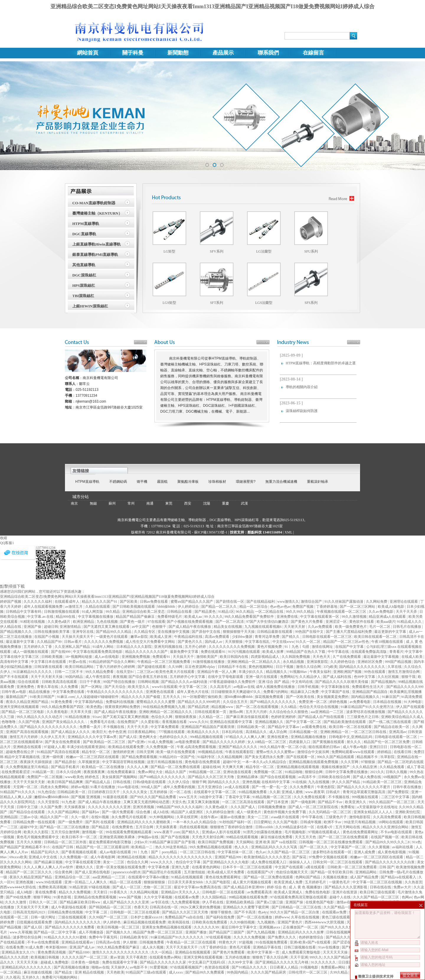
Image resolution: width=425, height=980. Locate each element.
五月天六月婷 (257, 712)
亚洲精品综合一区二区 (73, 877)
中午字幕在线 (339, 652)
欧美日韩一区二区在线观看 (351, 727)
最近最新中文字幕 (21, 642)
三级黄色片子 (337, 817)
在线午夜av (210, 817)
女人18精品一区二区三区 (267, 742)
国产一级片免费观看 (118, 812)
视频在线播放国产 (336, 767)
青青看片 (396, 652)
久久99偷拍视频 (243, 922)
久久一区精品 (162, 952)
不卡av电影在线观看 (397, 832)
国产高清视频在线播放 (72, 967)
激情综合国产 (312, 602)
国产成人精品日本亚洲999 (244, 887)
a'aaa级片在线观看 (285, 817)
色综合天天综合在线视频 (319, 707)
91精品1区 (226, 612)
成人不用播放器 (91, 932)
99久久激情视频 (355, 617)
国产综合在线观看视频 (278, 777)
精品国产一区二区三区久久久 (29, 872)
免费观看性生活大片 (368, 687)
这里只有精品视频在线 (165, 762)
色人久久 (242, 847)
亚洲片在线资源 (345, 892)
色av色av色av (280, 607)
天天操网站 (245, 842)
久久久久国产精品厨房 (269, 972)
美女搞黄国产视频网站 (120, 777)
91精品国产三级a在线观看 (146, 972)
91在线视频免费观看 (272, 942)
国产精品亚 (101, 827)
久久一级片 (80, 817)
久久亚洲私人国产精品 (73, 647)
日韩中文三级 (28, 807)
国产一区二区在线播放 (255, 917)
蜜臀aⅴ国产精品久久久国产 (192, 602)
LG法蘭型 (264, 251)
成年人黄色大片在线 (193, 692)
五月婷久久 (31, 977)
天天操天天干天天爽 (33, 907)
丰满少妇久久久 (251, 672)
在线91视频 (100, 817)
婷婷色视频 (339, 702)
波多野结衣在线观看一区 (332, 852)
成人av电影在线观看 (116, 852)
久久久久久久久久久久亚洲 (110, 807)
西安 (188, 503)
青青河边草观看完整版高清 (364, 792)
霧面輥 (162, 482)
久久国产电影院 (218, 882)
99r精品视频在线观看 (207, 737)
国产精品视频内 (384, 682)
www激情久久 (288, 602)
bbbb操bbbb (167, 607)
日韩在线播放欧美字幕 (52, 632)
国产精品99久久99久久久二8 (388, 842)
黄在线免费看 (46, 892)
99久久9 (276, 912)
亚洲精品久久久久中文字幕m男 (92, 737)
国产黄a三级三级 (270, 902)
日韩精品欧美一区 (252, 727)
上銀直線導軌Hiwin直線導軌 (97, 244)
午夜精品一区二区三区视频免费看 (164, 662)
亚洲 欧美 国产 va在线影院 (276, 842)
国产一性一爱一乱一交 (270, 787)
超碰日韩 (51, 627)
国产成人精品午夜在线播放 (190, 627)
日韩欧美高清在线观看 (60, 682)
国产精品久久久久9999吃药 (199, 702)
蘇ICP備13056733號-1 (211, 532)
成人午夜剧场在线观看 (69, 907)
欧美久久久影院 (36, 832)
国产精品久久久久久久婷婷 (224, 742)
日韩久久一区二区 (44, 902)
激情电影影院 (360, 817)
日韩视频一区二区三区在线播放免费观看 (331, 842)
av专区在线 (160, 902)
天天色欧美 (115, 972)
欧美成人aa (194, 617)
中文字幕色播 (159, 867)
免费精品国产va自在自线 (184, 917)
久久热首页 (413, 882)
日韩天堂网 (146, 752)
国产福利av (91, 812)
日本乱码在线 (233, 732)
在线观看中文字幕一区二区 (215, 792)
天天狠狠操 (234, 642)
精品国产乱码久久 (45, 852)
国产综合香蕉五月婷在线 (148, 677)
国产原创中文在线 (206, 632)
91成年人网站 (103, 647)
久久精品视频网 (230, 757)
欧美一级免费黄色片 (351, 627)
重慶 (225, 503)
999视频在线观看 (366, 797)
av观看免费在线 (315, 727)
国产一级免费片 (71, 822)
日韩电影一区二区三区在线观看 (135, 912)
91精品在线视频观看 (188, 877)
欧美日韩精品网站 (80, 667)
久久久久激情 (16, 902)
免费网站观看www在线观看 (353, 752)
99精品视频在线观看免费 (249, 897)
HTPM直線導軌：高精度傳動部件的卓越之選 (321, 363)
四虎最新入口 (300, 742)
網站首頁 (88, 53)
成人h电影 (25, 892)
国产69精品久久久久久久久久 (273, 702)
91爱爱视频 (159, 967)
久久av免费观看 (321, 627)
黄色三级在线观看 (336, 917)
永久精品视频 (294, 662)
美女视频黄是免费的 (333, 697)
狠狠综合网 (314, 772)
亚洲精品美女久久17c (19, 952)
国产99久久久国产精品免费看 (154, 797)
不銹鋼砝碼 (118, 482)
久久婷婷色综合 (343, 662)
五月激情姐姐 (195, 872)
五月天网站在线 (348, 827)
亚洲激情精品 (71, 627)
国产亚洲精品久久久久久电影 (226, 862)
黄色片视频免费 (270, 647)
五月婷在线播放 (238, 957)
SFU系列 (311, 251)
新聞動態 (178, 53)
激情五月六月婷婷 (24, 737)
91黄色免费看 (62, 702)
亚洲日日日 (379, 747)
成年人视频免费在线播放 (276, 687)
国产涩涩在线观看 (348, 942)
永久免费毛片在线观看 (129, 817)
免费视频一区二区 (268, 772)
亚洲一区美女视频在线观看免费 (121, 867)
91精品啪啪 (294, 772)
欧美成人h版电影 (392, 607)
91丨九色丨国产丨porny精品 (156, 852)
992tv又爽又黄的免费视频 (201, 907)
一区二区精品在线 (270, 612)
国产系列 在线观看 (100, 822)
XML (288, 532)
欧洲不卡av (333, 822)
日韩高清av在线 (108, 942)
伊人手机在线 (213, 902)
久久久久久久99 (207, 927)
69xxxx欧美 (18, 857)
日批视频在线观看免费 (35, 922)
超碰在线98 (211, 767)
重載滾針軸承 (318, 482)
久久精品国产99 (50, 642)
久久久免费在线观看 (310, 797)
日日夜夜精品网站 (142, 732)
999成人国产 (151, 787)
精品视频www (223, 707)
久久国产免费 (52, 807)
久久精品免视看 (392, 767)
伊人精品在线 (11, 627)
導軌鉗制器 (197, 520)
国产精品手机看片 (66, 767)
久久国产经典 (29, 722)
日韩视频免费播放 (272, 807)
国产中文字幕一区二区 (304, 722)
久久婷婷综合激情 (220, 812)
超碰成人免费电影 (55, 962)
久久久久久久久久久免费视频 (232, 647)
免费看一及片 (90, 727)
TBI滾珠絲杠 (83, 296)
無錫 (93, 503)
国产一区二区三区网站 (358, 607)
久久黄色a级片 (59, 622)
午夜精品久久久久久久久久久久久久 (116, 692)
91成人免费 (35, 947)
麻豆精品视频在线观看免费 (145, 922)
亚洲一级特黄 (53, 757)
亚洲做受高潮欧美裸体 (118, 837)
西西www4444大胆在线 (18, 887)
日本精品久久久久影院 (134, 647)
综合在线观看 (29, 682)
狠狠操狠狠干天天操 (239, 632)
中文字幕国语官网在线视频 (124, 762)
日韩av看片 (73, 642)
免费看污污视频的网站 (60, 977)
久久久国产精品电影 (340, 957)
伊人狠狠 (130, 942)
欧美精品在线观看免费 (126, 747)
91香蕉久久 (119, 892)
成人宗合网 (278, 732)
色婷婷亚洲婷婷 (284, 717)
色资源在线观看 (217, 967)
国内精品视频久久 (366, 697)
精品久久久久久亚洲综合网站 (386, 827)
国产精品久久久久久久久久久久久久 (49, 727)
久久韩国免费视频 (296, 657)
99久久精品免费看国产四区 (63, 707)
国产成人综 (128, 737)
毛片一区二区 (380, 627)
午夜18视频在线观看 (388, 642)
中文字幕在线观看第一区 (320, 617)
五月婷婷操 (159, 792)
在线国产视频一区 (385, 837)
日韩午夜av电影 (14, 692)
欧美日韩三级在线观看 (378, 892)
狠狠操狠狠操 (155, 882)
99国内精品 (75, 677)
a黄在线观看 (316, 867)
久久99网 (176, 667)
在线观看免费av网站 (166, 957)
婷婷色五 (93, 777)
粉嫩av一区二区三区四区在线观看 (93, 757)
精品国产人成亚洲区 (188, 812)
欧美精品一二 (142, 847)
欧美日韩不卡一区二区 (80, 837)
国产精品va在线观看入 (399, 877)
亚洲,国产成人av (82, 947)
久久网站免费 (377, 602)
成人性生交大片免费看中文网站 (151, 642)
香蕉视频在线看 (175, 722)
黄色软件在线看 (362, 622)
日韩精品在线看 (180, 612)
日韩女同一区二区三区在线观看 (338, 862)
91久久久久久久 (324, 962)
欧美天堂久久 (139, 687)
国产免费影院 (399, 792)
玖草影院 (388, 757)
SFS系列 (311, 303)
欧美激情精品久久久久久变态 (267, 857)
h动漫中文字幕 (211, 797)
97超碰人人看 (55, 747)
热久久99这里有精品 (172, 847)
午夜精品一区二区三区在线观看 (192, 942)
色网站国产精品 (308, 877)
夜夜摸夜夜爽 (95, 772)
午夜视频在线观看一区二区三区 (342, 612)
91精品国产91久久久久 (18, 792)
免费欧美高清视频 (53, 887)
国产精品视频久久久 (16, 632)
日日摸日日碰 (349, 962)
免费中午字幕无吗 (103, 937)
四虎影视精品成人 (265, 657)
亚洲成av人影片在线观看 (222, 832)
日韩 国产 (387, 867)
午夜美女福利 (321, 672)
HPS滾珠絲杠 (84, 285)
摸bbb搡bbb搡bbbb (239, 697)
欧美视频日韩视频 (45, 957)
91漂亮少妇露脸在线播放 (263, 832)
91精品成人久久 (410, 622)
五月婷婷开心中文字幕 (188, 677)
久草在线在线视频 (306, 917)
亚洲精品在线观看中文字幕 (232, 722)
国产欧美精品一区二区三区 (105, 742)
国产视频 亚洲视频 (86, 797)
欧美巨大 (99, 732)
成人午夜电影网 (103, 857)
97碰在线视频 (100, 887)
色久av (261, 852)
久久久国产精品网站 (64, 812)
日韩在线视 (122, 782)
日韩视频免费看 (152, 942)
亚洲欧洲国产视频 (348, 672)
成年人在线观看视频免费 (44, 607)
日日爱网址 (262, 822)
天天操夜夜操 (75, 807)
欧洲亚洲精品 (84, 622)
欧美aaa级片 (386, 622)
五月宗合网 (145, 827)
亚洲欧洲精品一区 (335, 732)
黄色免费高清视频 (52, 952)
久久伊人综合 (179, 782)
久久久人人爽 (138, 767)
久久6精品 (289, 707)
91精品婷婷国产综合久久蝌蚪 (112, 662)
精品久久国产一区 (55, 817)
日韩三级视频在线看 (300, 947)
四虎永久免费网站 (55, 787)
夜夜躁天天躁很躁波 (36, 762)
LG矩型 (169, 251)
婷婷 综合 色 (277, 887)
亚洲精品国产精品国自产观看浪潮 (208, 727)
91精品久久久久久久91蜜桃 (66, 937)
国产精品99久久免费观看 (205, 972)
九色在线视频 (108, 622)
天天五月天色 (306, 837)
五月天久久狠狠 (29, 842)
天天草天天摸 (81, 712)
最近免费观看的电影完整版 (111, 842)
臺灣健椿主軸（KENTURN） (97, 213)
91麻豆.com (66, 697)
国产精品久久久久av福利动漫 (184, 682)
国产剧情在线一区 (230, 602)
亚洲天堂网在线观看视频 (203, 957)
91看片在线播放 (103, 787)
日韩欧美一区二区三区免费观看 (353, 867)
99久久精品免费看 (100, 672)
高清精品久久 (257, 732)
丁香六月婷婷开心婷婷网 (116, 667)
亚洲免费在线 (288, 617)
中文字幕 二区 (97, 912)
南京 (74, 503)
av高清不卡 (308, 777)
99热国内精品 (238, 972)
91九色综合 (47, 792)
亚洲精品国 (9, 817)
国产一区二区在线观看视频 (258, 707)
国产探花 (300, 857)
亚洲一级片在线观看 (262, 677)
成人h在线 (161, 812)
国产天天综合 (116, 687)
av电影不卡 (139, 967)
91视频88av (299, 672)
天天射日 (101, 892)
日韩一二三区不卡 (69, 672)
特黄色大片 (228, 942)
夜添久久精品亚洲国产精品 (28, 702)
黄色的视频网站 (261, 667)
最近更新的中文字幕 (391, 632)
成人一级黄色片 (249, 812)
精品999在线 (66, 617)
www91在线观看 (165, 687)
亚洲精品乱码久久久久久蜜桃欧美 (144, 822)
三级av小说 (29, 817)
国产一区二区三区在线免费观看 (344, 837)
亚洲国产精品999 (228, 857)
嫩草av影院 (140, 637)
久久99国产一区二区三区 (109, 917)
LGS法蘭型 (264, 303)
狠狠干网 (199, 782)
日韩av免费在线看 (154, 602)
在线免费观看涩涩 (16, 772)
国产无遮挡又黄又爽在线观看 (107, 627)
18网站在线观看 (391, 822)
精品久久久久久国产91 (100, 602)
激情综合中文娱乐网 (314, 752)
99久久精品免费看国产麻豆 (119, 947)
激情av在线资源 (349, 902)
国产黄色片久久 (191, 642)
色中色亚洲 (117, 732)
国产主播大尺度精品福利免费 (349, 632)
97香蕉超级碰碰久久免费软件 (233, 682)
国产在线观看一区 (301, 757)
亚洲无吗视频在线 (169, 647)
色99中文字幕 (365, 677)
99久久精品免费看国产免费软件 (250, 617)
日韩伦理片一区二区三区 (308, 972)
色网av (407, 897)
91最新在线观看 (116, 797)
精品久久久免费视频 (75, 892)
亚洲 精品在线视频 (90, 972)
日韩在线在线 (381, 887)
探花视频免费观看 (270, 697)
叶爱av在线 (78, 662)
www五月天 (188, 797)
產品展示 (223, 53)
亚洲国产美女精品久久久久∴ (65, 722)
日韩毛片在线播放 (407, 627)
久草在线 (395, 667)
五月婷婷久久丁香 (38, 647)
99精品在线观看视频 (242, 837)
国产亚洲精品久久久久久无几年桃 (282, 962)
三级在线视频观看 (73, 917)
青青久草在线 (48, 687)
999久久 (316, 957)
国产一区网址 (92, 687)
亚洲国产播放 (196, 932)
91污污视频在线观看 (245, 652)
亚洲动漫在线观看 (238, 772)
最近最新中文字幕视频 (381, 657)
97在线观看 (156, 622)
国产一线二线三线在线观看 (390, 722)
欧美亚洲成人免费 (289, 882)
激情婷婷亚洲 (124, 752)
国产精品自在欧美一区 (392, 727)
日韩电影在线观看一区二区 (396, 737)
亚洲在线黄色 (278, 737)
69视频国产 (393, 777)
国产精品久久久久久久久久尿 (163, 962)
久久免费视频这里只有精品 (28, 767)
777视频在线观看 (172, 732)
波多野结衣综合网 (28, 937)
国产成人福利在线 (337, 677)
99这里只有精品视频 (360, 822)
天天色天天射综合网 (208, 837)
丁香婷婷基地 (327, 607)
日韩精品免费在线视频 (66, 912)
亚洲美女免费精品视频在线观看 (167, 927)
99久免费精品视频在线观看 (211, 847)
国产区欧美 (129, 602)
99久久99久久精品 (300, 612)
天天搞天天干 (184, 657)
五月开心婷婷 (196, 647)
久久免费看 (70, 687)
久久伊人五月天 (53, 737)
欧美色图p (95, 707)
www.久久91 (199, 722)
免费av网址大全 (151, 772)
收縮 (4, 538)
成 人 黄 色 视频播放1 (306, 887)
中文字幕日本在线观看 (49, 662)
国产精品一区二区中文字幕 (55, 932)
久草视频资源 (89, 762)
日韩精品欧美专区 (134, 937)
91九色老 (69, 802)
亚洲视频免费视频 (136, 657)
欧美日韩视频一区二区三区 (119, 927)
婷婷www (282, 917)
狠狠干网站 (43, 897)
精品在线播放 (40, 692)
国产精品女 (64, 972)
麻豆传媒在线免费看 (277, 837)
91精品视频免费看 (253, 792)
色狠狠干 (160, 627)
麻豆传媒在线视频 (38, 972)
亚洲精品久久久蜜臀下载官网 (246, 907)
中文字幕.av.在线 (41, 617)
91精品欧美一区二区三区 (383, 782)
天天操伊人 (120, 967)
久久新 (275, 792)
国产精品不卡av (331, 802)
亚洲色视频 (251, 782)
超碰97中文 (232, 762)
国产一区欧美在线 (301, 697)
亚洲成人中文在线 (43, 857)
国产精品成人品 (98, 782)
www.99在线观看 (49, 882)
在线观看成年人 (67, 602)
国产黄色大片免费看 (307, 622)
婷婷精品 (385, 752)
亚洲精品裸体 (248, 777)
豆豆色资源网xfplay (200, 667)
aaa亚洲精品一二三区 (327, 712)
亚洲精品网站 (366, 872)
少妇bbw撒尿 (243, 637)
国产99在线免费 (19, 897)
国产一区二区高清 (230, 622)
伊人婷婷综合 (189, 607)
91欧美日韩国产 (43, 697)
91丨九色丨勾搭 (297, 647)
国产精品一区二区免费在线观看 (176, 767)
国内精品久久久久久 (224, 782)
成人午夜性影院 (98, 677)
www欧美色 (74, 777)
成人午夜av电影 (355, 747)
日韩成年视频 (311, 822)
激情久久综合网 (309, 667)
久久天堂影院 (49, 802)
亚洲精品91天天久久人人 (181, 892)
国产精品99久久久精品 (114, 632)
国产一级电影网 (304, 802)
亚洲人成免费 (365, 852)
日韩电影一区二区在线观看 (224, 892)
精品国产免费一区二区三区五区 (158, 932)
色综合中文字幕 (188, 862)
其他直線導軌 (84, 265)
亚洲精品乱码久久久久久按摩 (301, 932)
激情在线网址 (323, 647)
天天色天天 (322, 657)
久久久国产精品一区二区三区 (376, 897)
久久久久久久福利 (38, 602)
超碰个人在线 (340, 897)
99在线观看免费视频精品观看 (129, 832)
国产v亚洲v (137, 742)
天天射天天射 (295, 627)
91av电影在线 (128, 787)
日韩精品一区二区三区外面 (66, 842)
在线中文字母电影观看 (226, 677)
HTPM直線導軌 (86, 224)
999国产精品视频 (399, 662)
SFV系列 (217, 251)
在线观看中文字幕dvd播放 (149, 877)
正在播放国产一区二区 (301, 927)
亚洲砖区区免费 (370, 662)
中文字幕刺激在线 (336, 687)
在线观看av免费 (187, 897)
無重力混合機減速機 (281, 482)
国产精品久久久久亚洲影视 (346, 887)
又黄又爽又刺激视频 (204, 802)
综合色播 (144, 812)
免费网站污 (289, 677)
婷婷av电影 (80, 787)
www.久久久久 (162, 862)
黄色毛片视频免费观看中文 (38, 837)
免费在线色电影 (318, 892)
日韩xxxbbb (265, 827)
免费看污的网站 (276, 692)
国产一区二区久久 (314, 847)
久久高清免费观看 (388, 817)
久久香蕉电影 (58, 712)
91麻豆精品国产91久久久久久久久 (178, 937)
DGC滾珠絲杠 (84, 275)
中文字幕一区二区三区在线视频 (378, 882)
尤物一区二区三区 (158, 887)
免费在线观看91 (214, 652)
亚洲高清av (398, 732)
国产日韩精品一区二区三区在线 (297, 907)
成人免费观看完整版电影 (301, 952)
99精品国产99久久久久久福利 (180, 807)
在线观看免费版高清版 (369, 652)
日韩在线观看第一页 (211, 712)
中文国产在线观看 (289, 867)
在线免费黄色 (123, 827)
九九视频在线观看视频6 (263, 627)
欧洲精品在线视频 (132, 857)
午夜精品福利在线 (189, 637)
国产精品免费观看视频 (140, 757)
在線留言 (313, 53)
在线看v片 (325, 827)
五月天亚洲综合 (210, 787)
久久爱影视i (151, 722)
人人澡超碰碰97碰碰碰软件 (98, 697)
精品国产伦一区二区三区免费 (387, 742)
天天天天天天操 (336, 952)
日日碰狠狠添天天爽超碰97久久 (236, 692)
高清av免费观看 (218, 637)
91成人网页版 (93, 612)
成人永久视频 (153, 947)
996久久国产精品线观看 (336, 757)
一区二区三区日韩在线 (369, 732)
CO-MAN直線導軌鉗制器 (94, 203)
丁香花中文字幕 (238, 797)
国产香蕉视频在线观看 (80, 852)
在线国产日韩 (63, 847)
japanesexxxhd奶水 (127, 872)
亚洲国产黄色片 (290, 922)
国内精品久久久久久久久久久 (363, 667)
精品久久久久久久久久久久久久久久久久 (181, 857)
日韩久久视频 (397, 772)
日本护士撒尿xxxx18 (147, 917)
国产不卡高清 (245, 912)
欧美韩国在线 (179, 922)
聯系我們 (268, 53)
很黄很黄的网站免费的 (123, 707)
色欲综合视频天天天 (292, 872)
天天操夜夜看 (167, 827)
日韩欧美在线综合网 (335, 777)
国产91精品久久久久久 (250, 967)
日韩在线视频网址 (341, 932)
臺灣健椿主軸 (174, 520)
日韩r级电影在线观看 (150, 782)
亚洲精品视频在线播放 (309, 737)
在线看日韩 (403, 752)
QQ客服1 (7, 543)
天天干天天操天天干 (182, 947)
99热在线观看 (375, 672)
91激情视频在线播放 (209, 662)
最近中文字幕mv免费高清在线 (198, 887)
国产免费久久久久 (282, 937)
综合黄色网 (64, 872)
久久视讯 (13, 977)
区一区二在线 (181, 792)
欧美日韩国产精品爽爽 (66, 782)
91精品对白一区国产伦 (178, 757)
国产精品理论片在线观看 (162, 872)
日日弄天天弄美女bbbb (186, 882)
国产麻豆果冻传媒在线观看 (248, 717)
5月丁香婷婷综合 (214, 947)
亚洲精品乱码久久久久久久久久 (27, 967)
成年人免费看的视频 (180, 787)
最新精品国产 (17, 697)
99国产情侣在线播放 (120, 682)
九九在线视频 (319, 782)
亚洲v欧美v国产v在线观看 (311, 942)
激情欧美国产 (207, 657)
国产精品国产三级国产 (227, 932)
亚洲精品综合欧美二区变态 (144, 612)
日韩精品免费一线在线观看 (35, 822)
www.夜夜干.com (167, 832)
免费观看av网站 (334, 967)
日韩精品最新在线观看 (275, 632)
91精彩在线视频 (33, 622)
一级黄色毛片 (340, 882)
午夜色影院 (326, 787)
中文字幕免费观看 (165, 727)
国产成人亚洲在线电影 (93, 872)
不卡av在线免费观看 (43, 942)
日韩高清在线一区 (164, 907)
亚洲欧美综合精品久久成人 (402, 717)
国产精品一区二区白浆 (302, 912)
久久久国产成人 (243, 807)
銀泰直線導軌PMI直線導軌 (95, 255)
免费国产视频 (303, 607)
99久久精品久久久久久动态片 (40, 717)
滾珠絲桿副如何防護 (302, 411)
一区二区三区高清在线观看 (244, 802)
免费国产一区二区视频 (45, 777)
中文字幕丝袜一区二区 (236, 852)
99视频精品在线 (211, 752)
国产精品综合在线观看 (28, 812)
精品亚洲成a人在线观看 (388, 617)
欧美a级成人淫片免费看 (226, 872)
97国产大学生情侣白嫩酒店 (268, 622)
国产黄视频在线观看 (329, 742)
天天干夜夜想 (137, 957)
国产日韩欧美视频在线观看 (134, 607)
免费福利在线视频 (120, 702)
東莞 (169, 503)
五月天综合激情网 (66, 832)
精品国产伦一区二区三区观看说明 (103, 847)
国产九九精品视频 (261, 932)
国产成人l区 (33, 927)
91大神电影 (413, 702)
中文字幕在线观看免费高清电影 (98, 652)
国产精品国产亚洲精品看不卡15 (25, 847)
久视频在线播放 (336, 877)
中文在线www (283, 642)
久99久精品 (339, 972)
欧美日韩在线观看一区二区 (376, 637)
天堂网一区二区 (26, 787)
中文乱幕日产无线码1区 (207, 962)
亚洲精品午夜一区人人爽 (217, 672)
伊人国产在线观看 (410, 707)
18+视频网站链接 (79, 657)
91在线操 (299, 782)
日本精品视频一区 (304, 732)
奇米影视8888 (57, 947)
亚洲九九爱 (181, 867)
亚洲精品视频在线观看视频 (298, 767)
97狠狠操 (368, 762)
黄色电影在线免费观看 (203, 762)
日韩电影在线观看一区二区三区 (327, 637)
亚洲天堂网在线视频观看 (20, 707)
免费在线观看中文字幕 (120, 962)
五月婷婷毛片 (316, 882)
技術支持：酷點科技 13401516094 (256, 532)
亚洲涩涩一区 (337, 622)
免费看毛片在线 (103, 722)
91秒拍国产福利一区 (236, 822)
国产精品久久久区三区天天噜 (211, 777)
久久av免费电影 (381, 612)
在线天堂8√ (126, 672)
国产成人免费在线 (367, 777)
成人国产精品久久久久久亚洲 (126, 902)
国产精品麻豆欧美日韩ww (80, 902)
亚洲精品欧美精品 (240, 902)
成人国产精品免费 (365, 877)
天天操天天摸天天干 (78, 637)
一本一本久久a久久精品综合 (264, 762)
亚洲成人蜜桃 (293, 792)
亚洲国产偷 (33, 627)
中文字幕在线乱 (258, 642)
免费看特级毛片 (170, 617)
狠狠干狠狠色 (222, 912)
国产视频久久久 (119, 932)
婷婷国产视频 (11, 602)
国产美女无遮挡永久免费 (265, 757)
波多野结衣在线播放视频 (366, 712)
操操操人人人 (300, 862)
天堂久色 (179, 802)
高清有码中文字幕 (15, 662)
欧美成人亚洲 (161, 637)
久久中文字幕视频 (158, 897)
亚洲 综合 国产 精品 (274, 682)
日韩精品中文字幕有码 (24, 612)
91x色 (416, 842)
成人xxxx (176, 972)
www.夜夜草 (315, 792)
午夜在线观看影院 (240, 752)
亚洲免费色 (26, 687)
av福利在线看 (403, 847)
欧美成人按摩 (273, 652)
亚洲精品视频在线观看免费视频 (314, 762)
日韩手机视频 (309, 687)
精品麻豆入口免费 (305, 692)
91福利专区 (206, 757)
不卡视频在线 (114, 727)
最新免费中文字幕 (185, 652)
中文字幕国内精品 (89, 702)
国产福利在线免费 (221, 917)
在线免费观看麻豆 (122, 772)
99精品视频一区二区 (205, 772)
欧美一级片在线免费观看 (176, 752)
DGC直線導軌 (84, 234)
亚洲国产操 (295, 902)
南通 (150, 503)
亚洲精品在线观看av (78, 942)
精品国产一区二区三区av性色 (346, 642)
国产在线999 (61, 652)
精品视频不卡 (368, 757)
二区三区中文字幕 (396, 797)
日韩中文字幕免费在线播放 (347, 772)
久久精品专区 (145, 632)
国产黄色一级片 (133, 622)
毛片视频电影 (296, 832)
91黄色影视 (63, 897)
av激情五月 (74, 607)
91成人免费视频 (161, 742)
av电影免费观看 (188, 742)
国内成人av (214, 642)
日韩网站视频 (149, 682)
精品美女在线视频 (228, 627)
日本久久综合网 (69, 772)
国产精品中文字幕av (284, 727)
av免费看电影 (360, 702)
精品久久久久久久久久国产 (147, 652)
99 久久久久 (214, 617)
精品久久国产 (176, 772)
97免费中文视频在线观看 (329, 857)
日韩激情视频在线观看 (62, 612)
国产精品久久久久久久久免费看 (70, 927)
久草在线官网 (188, 817)
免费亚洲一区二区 (313, 702)
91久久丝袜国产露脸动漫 (344, 602)
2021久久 (377, 772)
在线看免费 (15, 947)
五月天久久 (172, 697)
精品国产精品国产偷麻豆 (136, 617)
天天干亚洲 (299, 957)
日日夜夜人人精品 (284, 967)
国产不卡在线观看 (15, 677)
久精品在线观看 (98, 607)
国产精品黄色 (206, 612)
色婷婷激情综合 (312, 937)
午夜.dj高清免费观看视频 (197, 747)
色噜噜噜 (9, 722)
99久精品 (113, 612)
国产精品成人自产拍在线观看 (322, 717)
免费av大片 (403, 887)
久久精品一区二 (211, 717)
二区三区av (145, 672)
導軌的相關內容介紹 (302, 387)
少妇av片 (141, 842)
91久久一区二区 (309, 642)
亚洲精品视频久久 (270, 722)
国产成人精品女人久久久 (71, 732)
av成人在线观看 (237, 787)
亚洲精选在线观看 (28, 747)
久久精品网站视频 (144, 892)
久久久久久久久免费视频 (104, 642)
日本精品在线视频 (388, 702)
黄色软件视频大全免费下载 (285, 812)
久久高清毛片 (221, 687)
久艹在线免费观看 (347, 657)
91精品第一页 (44, 772)
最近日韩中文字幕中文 (240, 927)
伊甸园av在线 (148, 837)
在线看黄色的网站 (206, 867)
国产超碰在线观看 (152, 667)
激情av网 (236, 712)
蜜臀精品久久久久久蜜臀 (156, 702)
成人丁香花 (416, 767)
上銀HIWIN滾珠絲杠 (90, 306)
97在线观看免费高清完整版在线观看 (299, 897)
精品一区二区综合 (254, 607)
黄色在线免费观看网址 (361, 832)
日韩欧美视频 (52, 657)
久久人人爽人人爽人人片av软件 (49, 867)
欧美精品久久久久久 (204, 732)
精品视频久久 (277, 672)
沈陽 (207, 503)
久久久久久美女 (135, 792)
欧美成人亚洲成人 (289, 892)
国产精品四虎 (199, 707)
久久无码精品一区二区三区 (330, 812)
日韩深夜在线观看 (49, 667)
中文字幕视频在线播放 (96, 617)
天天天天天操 (28, 962)
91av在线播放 (329, 947)
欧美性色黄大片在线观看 (175, 672)
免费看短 (348, 807)
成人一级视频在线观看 (31, 652)
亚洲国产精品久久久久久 (238, 747)
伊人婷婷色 (112, 922)
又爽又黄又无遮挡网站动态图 (147, 802)
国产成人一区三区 (127, 887)
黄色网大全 (148, 737)
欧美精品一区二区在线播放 (103, 767)
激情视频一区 (93, 832)
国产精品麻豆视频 (49, 862)
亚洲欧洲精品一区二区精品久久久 (254, 662)
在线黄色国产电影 (320, 902)
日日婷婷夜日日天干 (104, 792)
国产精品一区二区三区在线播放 (65, 827)
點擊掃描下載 (12, 586)
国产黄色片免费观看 (229, 952)
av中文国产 (141, 627)
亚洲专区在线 (83, 632)
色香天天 (141, 907)
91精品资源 (78, 887)
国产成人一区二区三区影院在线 (314, 807)
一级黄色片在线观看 (112, 637)
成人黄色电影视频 (392, 852)
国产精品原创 (66, 762)
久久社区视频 (389, 677)
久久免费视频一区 (161, 747)
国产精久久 (291, 637)
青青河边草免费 (268, 637)
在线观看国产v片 (261, 872)
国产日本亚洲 (278, 802)
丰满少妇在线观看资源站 (87, 747)
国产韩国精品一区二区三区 (111, 907)
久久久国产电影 (286, 822)
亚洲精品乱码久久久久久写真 (275, 847)
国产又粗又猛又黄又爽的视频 (126, 717)
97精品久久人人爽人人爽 (246, 737)
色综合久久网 (162, 717)
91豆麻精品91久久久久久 (33, 672)
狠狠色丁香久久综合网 (270, 957)
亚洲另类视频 (144, 807)
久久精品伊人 (310, 677)
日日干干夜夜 (90, 682)
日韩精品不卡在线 (232, 667)
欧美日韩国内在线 (234, 657)
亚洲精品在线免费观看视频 (95, 897)
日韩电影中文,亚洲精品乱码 (351, 737)
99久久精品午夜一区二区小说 (283, 747)
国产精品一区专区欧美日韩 (332, 872)
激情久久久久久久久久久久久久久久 (121, 952)
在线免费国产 (128, 722)
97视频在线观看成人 (325, 832)
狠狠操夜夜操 (186, 717)
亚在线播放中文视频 (174, 632)
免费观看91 (162, 657)
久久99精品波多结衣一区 (295, 827)
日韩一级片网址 (44, 917)
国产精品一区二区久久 (219, 607)
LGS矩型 (170, 303)
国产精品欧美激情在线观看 (345, 722)
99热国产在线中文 (310, 632)
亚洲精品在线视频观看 (193, 952)
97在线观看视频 (219, 937)
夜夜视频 (120, 677)
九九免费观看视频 (186, 902)
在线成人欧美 (412, 657)
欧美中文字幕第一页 (264, 952)
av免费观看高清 (260, 892)
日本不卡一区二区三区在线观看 (248, 867)
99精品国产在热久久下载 (306, 652)
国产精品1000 (80, 952)
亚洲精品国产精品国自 (370, 692)
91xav (97, 717)
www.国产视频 (130, 897)
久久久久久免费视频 (250, 937)
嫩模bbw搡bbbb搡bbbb (52, 797)
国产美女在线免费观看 (63, 742)
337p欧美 (330, 667)
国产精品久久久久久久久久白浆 (390, 862)
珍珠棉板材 (217, 482)
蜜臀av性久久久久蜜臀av (276, 752)
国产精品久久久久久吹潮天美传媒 (342, 682)
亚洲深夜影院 (318, 662)
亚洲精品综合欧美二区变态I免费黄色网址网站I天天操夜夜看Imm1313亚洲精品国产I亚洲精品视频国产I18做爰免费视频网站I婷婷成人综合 (212, 6)
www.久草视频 (21, 932)
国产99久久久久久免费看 (340, 927)
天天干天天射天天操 (47, 677)
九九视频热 (266, 922)
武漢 (244, 503)
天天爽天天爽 (233, 767)
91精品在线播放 (78, 717)
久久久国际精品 (214, 897)
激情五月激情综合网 (404, 672)
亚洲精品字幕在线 (268, 947)
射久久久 (354, 742)
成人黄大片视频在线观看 (252, 882)
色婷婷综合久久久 (174, 737)
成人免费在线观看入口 (269, 862)
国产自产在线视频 (175, 837)
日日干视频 (285, 667)
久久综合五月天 (236, 702)
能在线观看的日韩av (325, 747)
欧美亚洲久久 (356, 802)
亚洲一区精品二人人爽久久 (86, 882)
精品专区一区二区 (96, 752)
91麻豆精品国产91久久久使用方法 (368, 707)
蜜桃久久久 (85, 867)
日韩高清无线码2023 (29, 912)
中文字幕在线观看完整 (83, 862)
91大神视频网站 (162, 817)
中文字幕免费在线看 (69, 692)
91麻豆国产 (391, 697)
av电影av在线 (244, 687)
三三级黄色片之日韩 (363, 717)
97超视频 (246, 942)
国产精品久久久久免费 (344, 937)
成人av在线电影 (107, 657)
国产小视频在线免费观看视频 (190, 622)
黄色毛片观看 (240, 947)
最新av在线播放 (233, 817)
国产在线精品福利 (261, 602)
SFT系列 (217, 303)
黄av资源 (117, 957)
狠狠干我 (409, 677)
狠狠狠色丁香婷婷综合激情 (232, 827)
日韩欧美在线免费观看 (210, 922)
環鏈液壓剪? (246, 482)
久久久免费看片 (302, 787)
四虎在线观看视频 (194, 827)
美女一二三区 (258, 817)
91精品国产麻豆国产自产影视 (173, 842)
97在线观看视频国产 (187, 967)
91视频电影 (310, 967)
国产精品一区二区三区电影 (23, 712)
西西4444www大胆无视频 (325, 922)
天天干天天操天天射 (29, 782)
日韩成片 (333, 792)
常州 (131, 503)
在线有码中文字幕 (276, 782)
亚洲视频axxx (270, 927)
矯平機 (142, 482)
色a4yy (263, 912)
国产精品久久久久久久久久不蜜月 (364, 787)
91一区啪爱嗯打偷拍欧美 (203, 697)
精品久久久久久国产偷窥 (141, 697)
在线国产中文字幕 (350, 647)
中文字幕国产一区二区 (349, 847)
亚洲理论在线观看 (404, 602)
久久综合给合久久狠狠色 (289, 712)
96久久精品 (245, 612)
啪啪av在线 (100, 967)
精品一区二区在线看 (126, 882)
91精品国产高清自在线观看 (59, 752)
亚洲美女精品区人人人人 (373, 812)
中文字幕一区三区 (193, 687)
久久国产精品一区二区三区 (289, 852)
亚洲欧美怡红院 (408, 812)
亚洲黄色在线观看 (160, 692)
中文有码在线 (303, 682)
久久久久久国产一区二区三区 (85, 957)
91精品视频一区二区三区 (272, 797)
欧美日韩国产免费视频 (216, 842)
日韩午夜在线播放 (407, 787)
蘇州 (112, 503)
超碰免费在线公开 (21, 752)
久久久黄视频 (379, 847)
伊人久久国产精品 (346, 782)
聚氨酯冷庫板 (188, 482)
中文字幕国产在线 (336, 692)
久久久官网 (350, 762)
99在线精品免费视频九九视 (165, 707)
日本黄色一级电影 (86, 962)
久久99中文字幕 (241, 962)
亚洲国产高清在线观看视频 (28, 732)
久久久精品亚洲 (365, 767)
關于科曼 (133, 53)
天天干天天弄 (407, 612)
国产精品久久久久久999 (405, 687)
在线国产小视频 (47, 637)
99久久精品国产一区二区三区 (392, 802)
